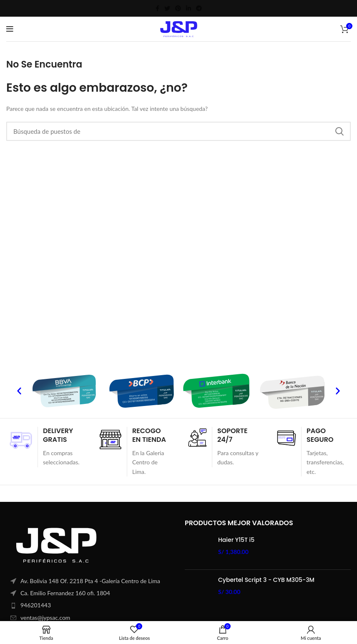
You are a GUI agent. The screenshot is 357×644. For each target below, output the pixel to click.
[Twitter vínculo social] (167, 8)
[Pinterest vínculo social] (178, 8)
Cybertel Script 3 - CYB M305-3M (266, 580)
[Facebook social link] (157, 8)
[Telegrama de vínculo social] (199, 8)
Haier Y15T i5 (236, 540)
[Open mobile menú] (10, 29)
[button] (19, 391)
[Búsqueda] (178, 131)
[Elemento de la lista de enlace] (89, 605)
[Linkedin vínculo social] (189, 8)
